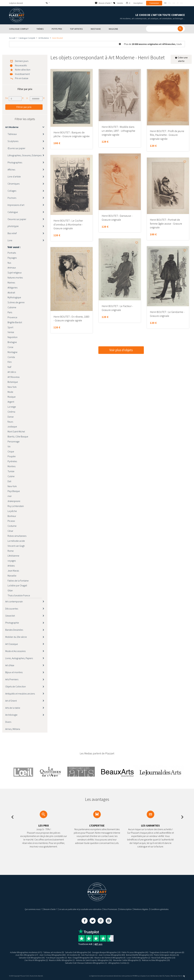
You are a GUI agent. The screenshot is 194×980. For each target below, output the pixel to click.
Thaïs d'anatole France (19, 595)
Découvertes (12, 609)
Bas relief (12, 233)
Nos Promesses (110, 909)
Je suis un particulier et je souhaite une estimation (80, 909)
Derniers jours (22, 61)
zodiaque (12, 426)
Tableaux (12, 134)
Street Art (10, 616)
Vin (9, 446)
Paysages (12, 258)
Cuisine (11, 476)
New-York (12, 486)
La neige (12, 407)
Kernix (182, 976)
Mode (10, 392)
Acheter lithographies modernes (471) (26, 952)
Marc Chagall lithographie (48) (81, 958)
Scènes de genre (16, 302)
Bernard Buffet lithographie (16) (139, 955)
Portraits (12, 253)
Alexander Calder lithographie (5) (127, 960)
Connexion (154, 3)
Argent (11, 402)
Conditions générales (159, 909)
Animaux (12, 268)
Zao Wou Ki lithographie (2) (36, 960)
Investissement (22, 74)
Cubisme (12, 307)
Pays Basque (14, 491)
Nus (9, 263)
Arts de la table (13, 708)
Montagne (13, 352)
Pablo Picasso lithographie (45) (135, 952)
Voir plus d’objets (121, 350)
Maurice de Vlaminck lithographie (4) (110, 958)
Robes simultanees (17, 536)
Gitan (10, 590)
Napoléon (13, 337)
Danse (11, 417)
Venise (11, 332)
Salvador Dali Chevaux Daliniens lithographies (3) (86, 963)
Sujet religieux (15, 273)
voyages (12, 561)
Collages (12, 191)
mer (10, 496)
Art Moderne (44, 38)
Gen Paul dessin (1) (89, 955)
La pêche (12, 511)
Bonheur (12, 516)
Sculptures (13, 141)
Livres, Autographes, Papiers (19, 658)
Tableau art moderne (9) (54, 952)
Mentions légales (141, 909)
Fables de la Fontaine (18, 581)
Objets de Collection (16, 686)
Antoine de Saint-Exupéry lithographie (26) (94, 960)
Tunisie (11, 471)
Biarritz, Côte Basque (18, 436)
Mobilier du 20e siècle (16, 637)
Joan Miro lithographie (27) (27, 955)
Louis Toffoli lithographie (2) (139, 958)
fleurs (10, 422)
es (182, 3)
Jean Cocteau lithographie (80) (52, 955)
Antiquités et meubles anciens (20, 694)
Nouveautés (21, 65)
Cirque (11, 451)
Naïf (9, 367)
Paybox (167, 976)
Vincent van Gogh (16, 546)
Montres (12, 466)
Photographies (15, 162)
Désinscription (125, 909)
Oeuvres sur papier (17, 219)
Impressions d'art (16, 205)
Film (10, 362)
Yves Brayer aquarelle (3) (56, 958)
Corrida (11, 357)
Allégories (13, 287)
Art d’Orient (11, 701)
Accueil (12, 38)
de (174, 3)
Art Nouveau (14, 377)
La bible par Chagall (17, 585)
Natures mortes (15, 278)
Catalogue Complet (27, 38)
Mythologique (14, 297)
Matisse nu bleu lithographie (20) (156, 960)
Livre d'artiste (14, 176)
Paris (10, 312)
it (178, 3)
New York (12, 387)
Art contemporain (14, 601)
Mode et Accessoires (15, 651)
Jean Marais (13, 571)
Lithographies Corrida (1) (119, 963)
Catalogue (13, 212)
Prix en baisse (22, 78)
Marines (11, 283)
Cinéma (11, 412)
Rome (11, 551)
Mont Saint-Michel (16, 431)
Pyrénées (12, 461)
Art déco (12, 372)
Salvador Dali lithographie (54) (78, 952)
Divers (8, 722)
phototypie (13, 226)
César (10, 531)
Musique (12, 397)
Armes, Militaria (13, 729)
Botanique (13, 382)
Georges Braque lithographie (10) (106, 952)
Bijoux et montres (14, 672)
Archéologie (11, 715)
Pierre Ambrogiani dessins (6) (166, 955)
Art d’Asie (10, 665)
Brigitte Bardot (15, 322)
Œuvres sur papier (16, 148)
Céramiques (14, 184)
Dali (9, 481)
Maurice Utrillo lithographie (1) (62, 960)
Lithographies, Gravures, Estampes (25, 155)
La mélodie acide (16, 541)
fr (165, 3)
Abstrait (11, 292)
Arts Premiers (12, 679)
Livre (10, 240)
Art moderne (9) (73, 955)
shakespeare (14, 501)
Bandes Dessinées (14, 630)
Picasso (11, 521)
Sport (10, 327)
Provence (12, 317)
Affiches (11, 170)
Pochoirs (12, 198)
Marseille (12, 576)
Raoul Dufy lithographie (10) (163, 958)
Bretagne (12, 342)
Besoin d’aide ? (50, 909)
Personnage (14, 441)
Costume (12, 526)
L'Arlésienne (13, 556)
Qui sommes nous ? (33, 909)
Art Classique (12, 644)
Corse (10, 347)
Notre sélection (23, 70)
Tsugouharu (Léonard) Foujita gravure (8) (167, 952)
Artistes (11, 566)
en (169, 3)
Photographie (12, 623)
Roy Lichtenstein (16, 506)
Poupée (12, 456)
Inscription (138, 3)
